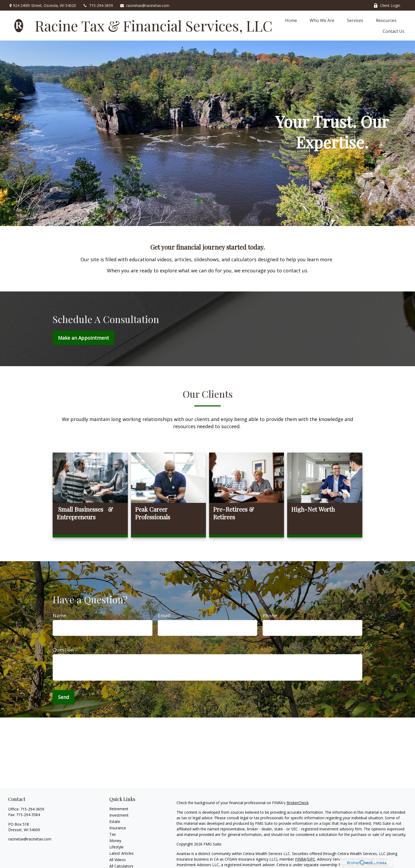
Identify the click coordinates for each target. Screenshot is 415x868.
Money (115, 841)
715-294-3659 (98, 5)
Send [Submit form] (64, 697)
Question (63, 650)
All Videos (118, 860)
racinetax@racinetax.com (145, 5)
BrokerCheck (298, 803)
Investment (119, 815)
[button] (291, 20)
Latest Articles (121, 853)
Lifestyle (116, 847)
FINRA (301, 859)
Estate (115, 821)
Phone (270, 615)
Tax (112, 834)
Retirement (119, 809)
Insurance (118, 828)
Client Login (387, 5)
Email (164, 615)
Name (59, 615)
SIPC (311, 859)
